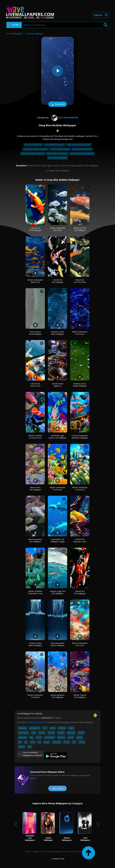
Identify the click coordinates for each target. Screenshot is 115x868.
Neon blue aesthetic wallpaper (82, 153)
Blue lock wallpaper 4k (33, 145)
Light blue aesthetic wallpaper (33, 153)
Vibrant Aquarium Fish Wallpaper (35, 540)
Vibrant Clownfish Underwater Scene (35, 592)
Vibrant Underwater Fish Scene (80, 644)
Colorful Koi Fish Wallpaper (58, 281)
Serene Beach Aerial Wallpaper (35, 333)
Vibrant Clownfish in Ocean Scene (35, 437)
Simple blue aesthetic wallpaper (36, 149)
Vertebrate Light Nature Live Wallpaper (57, 437)
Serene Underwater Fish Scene (57, 229)
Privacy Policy (71, 852)
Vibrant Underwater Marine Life (35, 281)
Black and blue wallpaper (82, 149)
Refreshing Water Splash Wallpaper (58, 644)
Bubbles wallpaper (35, 34)
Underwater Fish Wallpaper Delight (58, 540)
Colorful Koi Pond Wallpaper (35, 229)
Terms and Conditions (53, 852)
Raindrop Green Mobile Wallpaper (80, 385)
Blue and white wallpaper (55, 145)
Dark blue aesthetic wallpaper (79, 145)
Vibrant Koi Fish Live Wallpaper (80, 229)
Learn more (57, 788)
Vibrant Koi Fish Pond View (80, 281)
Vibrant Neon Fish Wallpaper (35, 489)
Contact (28, 852)
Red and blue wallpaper (57, 158)
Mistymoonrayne (64, 118)
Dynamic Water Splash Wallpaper (35, 644)
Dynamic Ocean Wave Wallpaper (58, 333)
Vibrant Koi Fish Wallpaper (80, 592)
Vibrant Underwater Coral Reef (35, 696)
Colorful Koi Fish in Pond (35, 385)
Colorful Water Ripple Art (58, 385)
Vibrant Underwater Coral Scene (80, 333)
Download (58, 104)
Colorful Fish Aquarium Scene (80, 540)
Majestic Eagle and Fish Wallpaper (58, 592)
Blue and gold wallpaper (60, 149)
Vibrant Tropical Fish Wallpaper (80, 696)
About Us (38, 852)
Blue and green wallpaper (57, 153)
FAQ (80, 852)
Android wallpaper (36, 722)
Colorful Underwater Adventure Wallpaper (80, 437)
